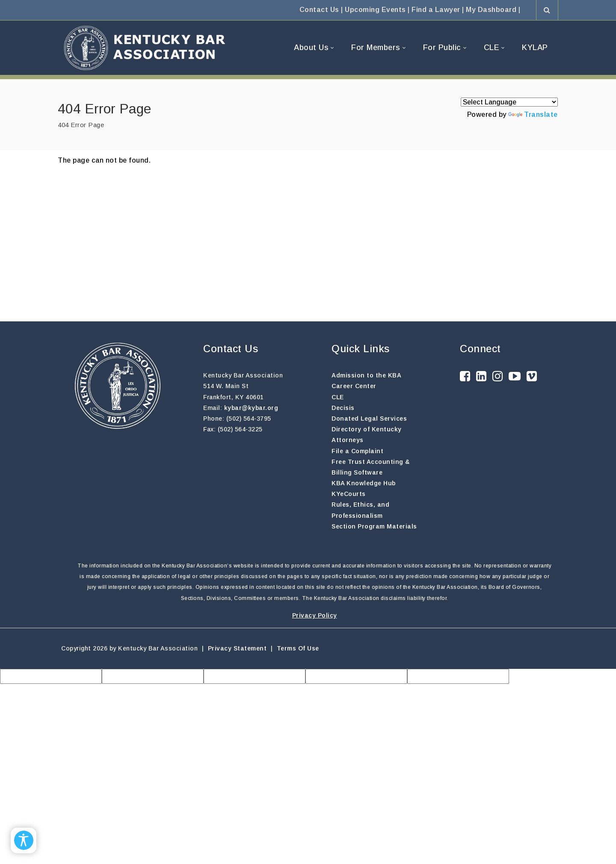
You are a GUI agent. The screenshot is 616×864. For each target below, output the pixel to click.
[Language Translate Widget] (509, 102)
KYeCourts (349, 494)
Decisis (343, 408)
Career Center (354, 386)
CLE (338, 397)
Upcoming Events (375, 10)
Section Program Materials (374, 526)
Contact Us (319, 10)
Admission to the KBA (366, 375)
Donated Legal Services (369, 419)
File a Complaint (357, 451)
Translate (533, 114)
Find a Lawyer (436, 10)
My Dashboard (491, 10)
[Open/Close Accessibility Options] (24, 840)
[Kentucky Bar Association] (145, 48)
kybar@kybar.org (251, 408)
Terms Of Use (298, 648)
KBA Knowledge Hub (364, 483)
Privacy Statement (237, 648)
